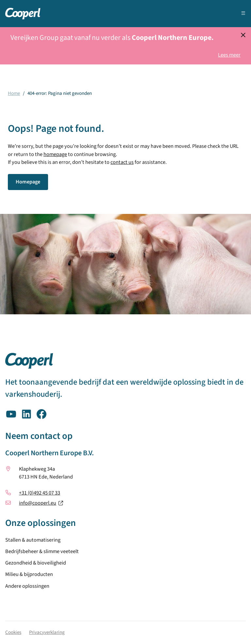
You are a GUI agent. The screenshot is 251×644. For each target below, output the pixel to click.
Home (14, 93)
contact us (122, 162)
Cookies (13, 632)
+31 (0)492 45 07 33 (40, 493)
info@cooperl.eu (38, 503)
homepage (55, 154)
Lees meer (229, 55)
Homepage (28, 182)
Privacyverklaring (47, 632)
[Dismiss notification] (243, 35)
